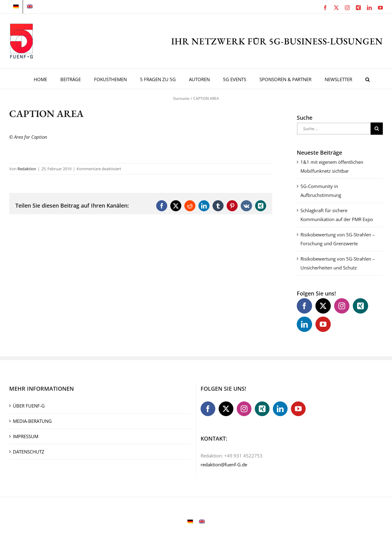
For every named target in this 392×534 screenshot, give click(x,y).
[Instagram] (342, 306)
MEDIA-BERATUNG (32, 421)
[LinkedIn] (304, 324)
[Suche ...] (334, 129)
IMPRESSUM (26, 436)
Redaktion (27, 169)
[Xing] (360, 306)
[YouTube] (323, 324)
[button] (367, 79)
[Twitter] (323, 306)
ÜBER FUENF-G (29, 406)
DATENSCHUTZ (29, 452)
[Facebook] (304, 306)
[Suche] (377, 129)
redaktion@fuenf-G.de (224, 464)
